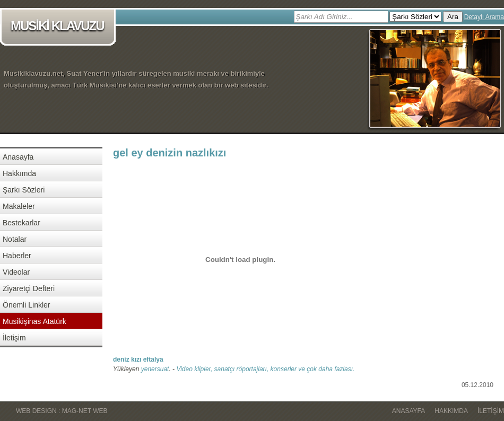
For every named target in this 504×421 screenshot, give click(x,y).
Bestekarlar (21, 223)
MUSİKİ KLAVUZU (60, 27)
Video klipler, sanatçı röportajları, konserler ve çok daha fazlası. (265, 369)
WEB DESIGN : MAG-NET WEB (62, 411)
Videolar (16, 272)
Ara (453, 17)
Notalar (15, 239)
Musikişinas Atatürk (34, 321)
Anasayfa (18, 157)
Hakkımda (19, 173)
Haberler (17, 256)
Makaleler (19, 206)
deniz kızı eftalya (138, 359)
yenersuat (155, 369)
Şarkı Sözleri (24, 190)
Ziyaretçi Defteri (29, 288)
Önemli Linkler (26, 305)
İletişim (14, 338)
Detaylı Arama (484, 17)
